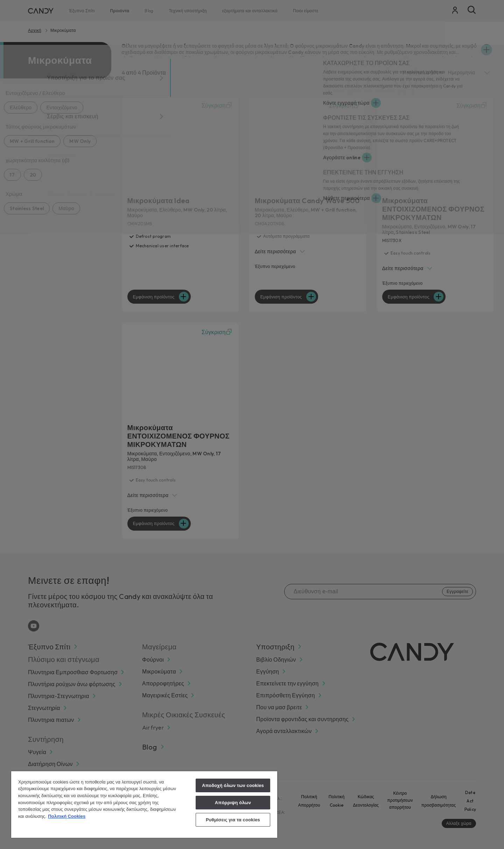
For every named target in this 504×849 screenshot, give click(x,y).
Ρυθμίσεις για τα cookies (233, 820)
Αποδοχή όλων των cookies (233, 785)
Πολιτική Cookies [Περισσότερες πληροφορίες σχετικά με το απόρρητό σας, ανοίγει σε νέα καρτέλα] (67, 816)
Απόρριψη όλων (233, 803)
